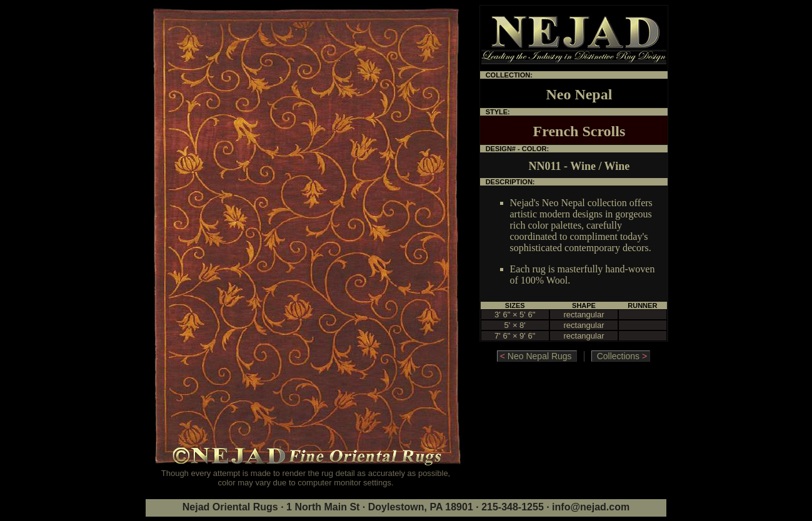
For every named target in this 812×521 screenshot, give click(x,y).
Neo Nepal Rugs (537, 356)
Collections (621, 356)
